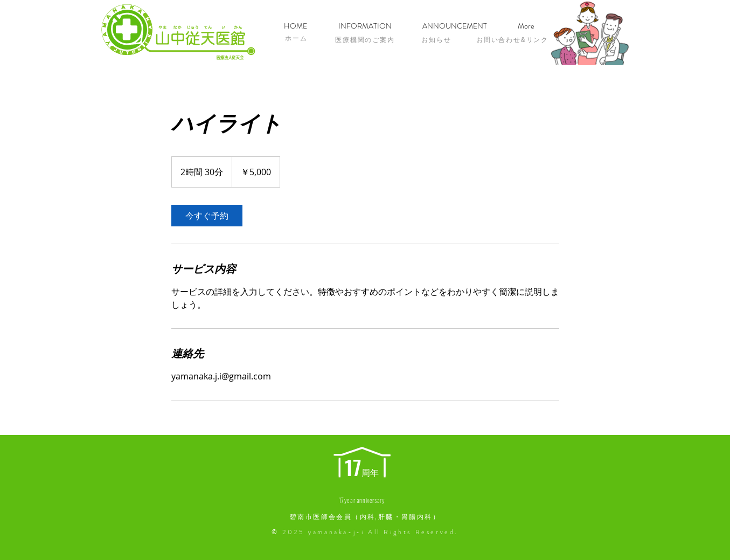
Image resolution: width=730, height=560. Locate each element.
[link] (207, 216)
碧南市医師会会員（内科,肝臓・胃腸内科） (365, 517)
